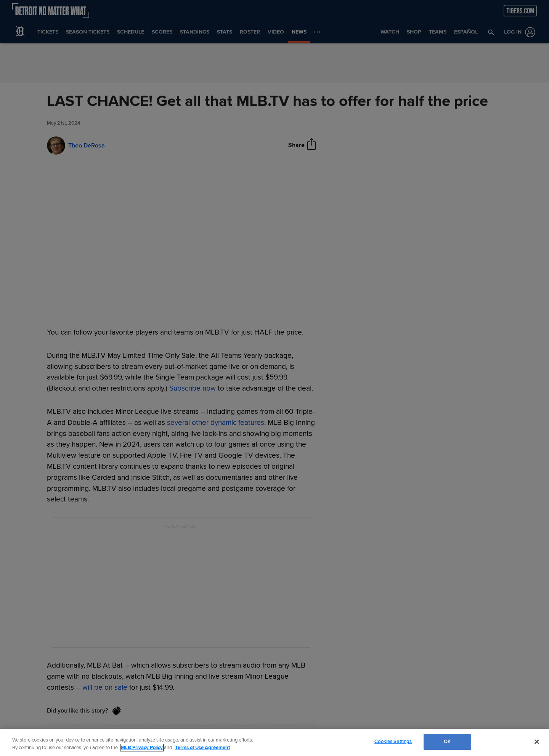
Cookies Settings (393, 742)
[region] (274, 742)
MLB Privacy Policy (142, 748)
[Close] (537, 742)
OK (447, 742)
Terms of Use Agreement (202, 748)
